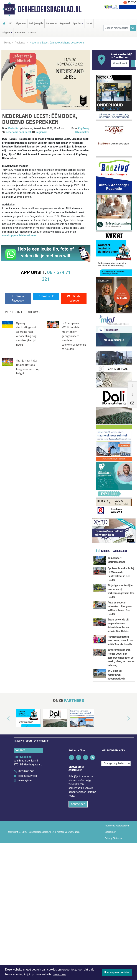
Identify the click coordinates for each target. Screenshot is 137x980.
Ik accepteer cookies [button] (117, 972)
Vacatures (20, 32)
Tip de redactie (74, 298)
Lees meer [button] (60, 974)
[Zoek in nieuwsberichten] (117, 28)
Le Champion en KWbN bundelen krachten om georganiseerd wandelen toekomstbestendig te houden (74, 336)
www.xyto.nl (25, 910)
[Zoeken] (133, 28)
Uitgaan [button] (6, 32)
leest (28, 132)
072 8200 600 (26, 901)
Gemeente (51, 23)
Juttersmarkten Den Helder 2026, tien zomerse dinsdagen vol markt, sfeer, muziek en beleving (121, 752)
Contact (33, 32)
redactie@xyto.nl (28, 906)
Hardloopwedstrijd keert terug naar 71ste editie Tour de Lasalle (120, 719)
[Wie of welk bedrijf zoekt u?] (120, 63)
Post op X (46, 296)
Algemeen (21, 23)
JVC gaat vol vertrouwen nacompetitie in (116, 793)
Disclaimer (110, 962)
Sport (89, 23)
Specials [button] (77, 23)
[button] (4, 849)
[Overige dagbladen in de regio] (116, 893)
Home (8, 43)
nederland (12, 132)
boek (22, 132)
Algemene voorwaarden (117, 956)
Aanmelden (78, 934)
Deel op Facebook (18, 298)
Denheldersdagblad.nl (50, 9)
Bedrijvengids (36, 23)
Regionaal (65, 23)
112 (11, 23)
